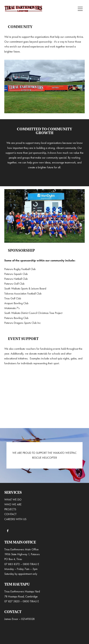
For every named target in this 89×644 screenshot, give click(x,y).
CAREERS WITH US (15, 519)
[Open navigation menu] (80, 9)
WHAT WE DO (13, 500)
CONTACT (10, 514)
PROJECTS (11, 509)
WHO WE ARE (13, 504)
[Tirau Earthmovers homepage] (40, 9)
